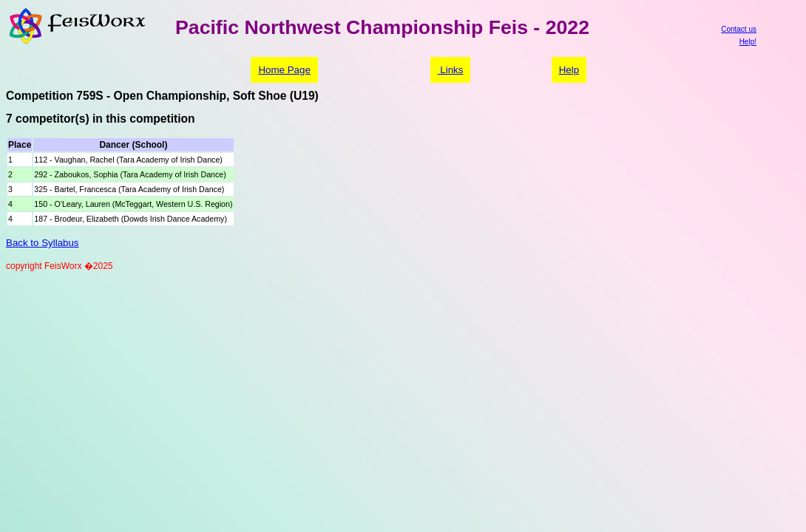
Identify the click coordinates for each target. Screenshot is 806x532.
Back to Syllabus (43, 243)
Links (451, 70)
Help (569, 70)
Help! (748, 42)
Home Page (284, 70)
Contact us (739, 29)
